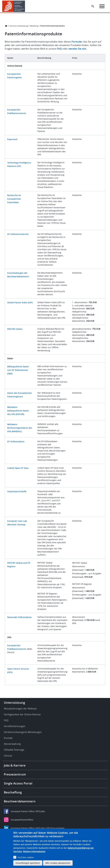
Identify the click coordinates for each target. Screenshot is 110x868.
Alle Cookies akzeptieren (58, 863)
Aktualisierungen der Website (20, 709)
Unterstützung (14, 703)
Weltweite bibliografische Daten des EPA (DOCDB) (18, 411)
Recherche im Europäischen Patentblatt (14, 199)
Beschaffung (13, 792)
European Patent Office (23, 811)
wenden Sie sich (77, 49)
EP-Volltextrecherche (18, 234)
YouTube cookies (26, 857)
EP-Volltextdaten (16, 442)
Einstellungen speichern (28, 863)
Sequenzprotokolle (17, 491)
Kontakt (8, 738)
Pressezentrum (15, 774)
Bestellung (34, 26)
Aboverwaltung (12, 744)
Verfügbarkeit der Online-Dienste (22, 714)
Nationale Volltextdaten (19, 617)
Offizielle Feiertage (14, 750)
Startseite (6, 26)
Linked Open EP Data (18, 468)
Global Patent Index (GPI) (20, 302)
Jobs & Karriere (15, 765)
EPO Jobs (40, 811)
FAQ (59, 49)
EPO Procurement (55, 828)
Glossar (8, 756)
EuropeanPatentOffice (22, 820)
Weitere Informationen (34, 851)
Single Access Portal (18, 783)
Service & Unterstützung (19, 26)
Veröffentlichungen (15, 726)
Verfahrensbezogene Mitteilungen (23, 732)
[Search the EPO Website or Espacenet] (93, 6)
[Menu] (102, 6)
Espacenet (12, 139)
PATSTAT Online (15, 329)
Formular (77, 42)
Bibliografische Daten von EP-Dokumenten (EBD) (18, 370)
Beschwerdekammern (20, 801)
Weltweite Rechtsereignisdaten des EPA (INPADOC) (20, 428)
